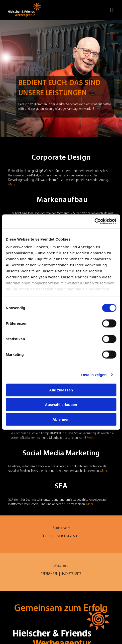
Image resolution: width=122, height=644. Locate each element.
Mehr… (13, 185)
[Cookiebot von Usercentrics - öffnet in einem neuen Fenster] (94, 222)
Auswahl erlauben (61, 405)
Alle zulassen (61, 390)
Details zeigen (94, 375)
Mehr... (91, 438)
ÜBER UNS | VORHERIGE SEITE (61, 536)
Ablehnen (61, 419)
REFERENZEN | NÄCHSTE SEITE (61, 574)
